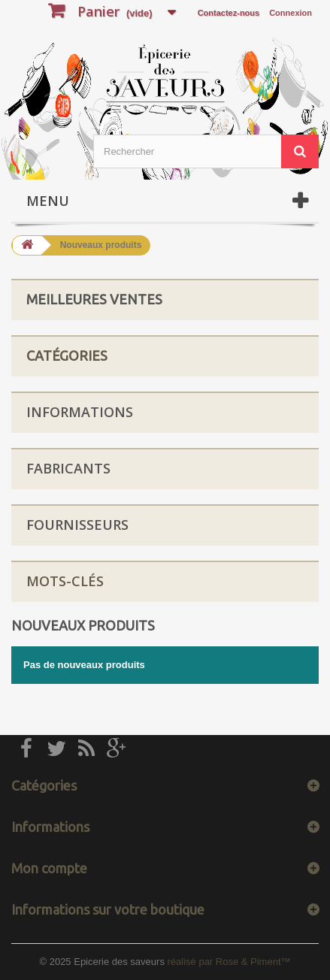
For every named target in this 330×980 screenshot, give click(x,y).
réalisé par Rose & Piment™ (229, 962)
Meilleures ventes (94, 299)
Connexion (291, 13)
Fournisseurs (77, 525)
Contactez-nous (229, 13)
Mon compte (49, 868)
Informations (80, 412)
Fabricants (68, 468)
